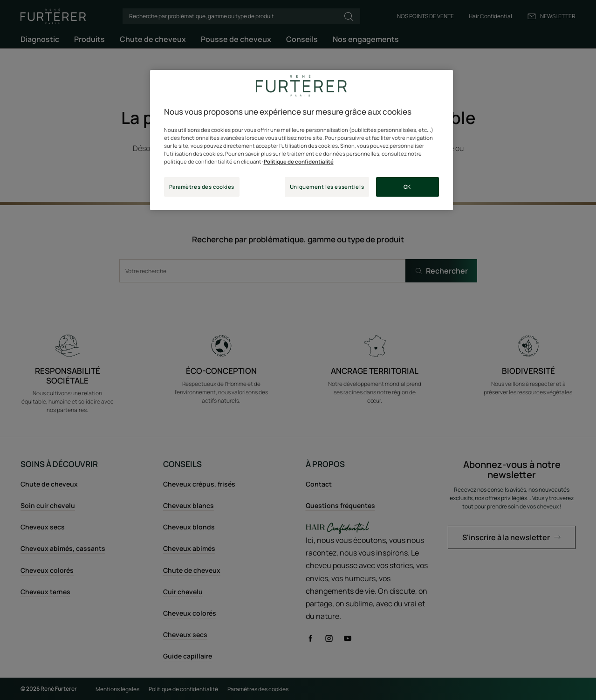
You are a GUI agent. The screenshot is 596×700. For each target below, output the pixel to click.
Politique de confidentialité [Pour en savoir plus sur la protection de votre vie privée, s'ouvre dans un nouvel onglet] (299, 161)
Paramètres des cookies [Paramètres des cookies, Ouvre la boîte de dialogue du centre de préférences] (202, 187)
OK (407, 187)
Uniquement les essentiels (327, 187)
